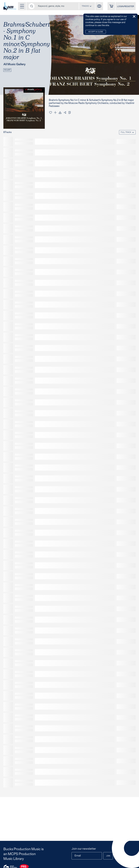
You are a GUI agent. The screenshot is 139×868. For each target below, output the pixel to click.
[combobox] (87, 6)
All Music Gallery (14, 64)
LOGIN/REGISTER (126, 7)
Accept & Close (96, 32)
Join (108, 856)
